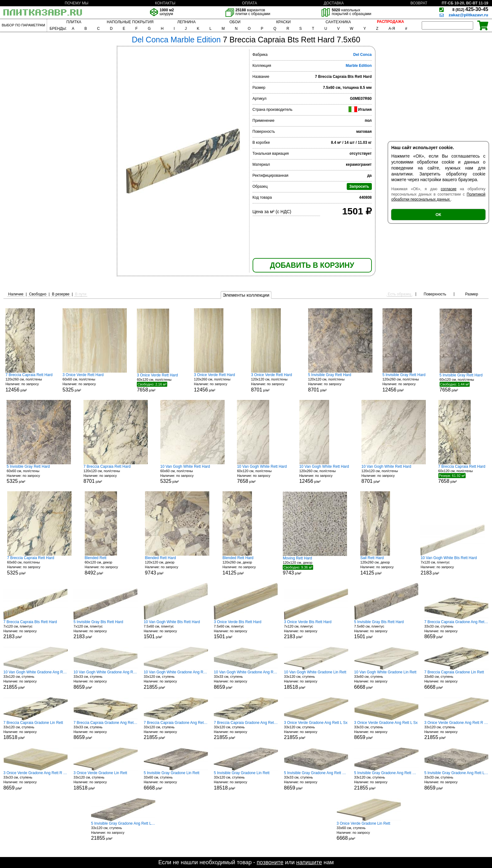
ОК (438, 215)
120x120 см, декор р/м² (177, 566)
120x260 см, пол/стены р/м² (29, 383)
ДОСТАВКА (334, 3)
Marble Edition (359, 66)
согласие (449, 189)
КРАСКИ (283, 22)
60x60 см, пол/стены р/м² (95, 383)
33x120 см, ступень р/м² (36, 680)
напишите (309, 862)
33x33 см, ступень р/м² (456, 630)
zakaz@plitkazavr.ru (468, 15)
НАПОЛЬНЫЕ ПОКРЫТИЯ (130, 22)
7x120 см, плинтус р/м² (453, 566)
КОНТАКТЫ (165, 3)
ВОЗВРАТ (419, 3)
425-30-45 (470, 9)
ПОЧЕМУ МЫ (76, 3)
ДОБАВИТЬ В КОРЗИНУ (312, 265)
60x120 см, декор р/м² (108, 566)
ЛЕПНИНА (186, 22)
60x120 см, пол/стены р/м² (160, 383)
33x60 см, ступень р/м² (386, 680)
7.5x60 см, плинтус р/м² (176, 630)
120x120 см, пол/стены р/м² (275, 383)
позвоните (270, 862)
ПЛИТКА (74, 22)
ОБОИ (235, 22)
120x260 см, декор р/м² (246, 566)
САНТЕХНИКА (338, 22)
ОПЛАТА (249, 3)
